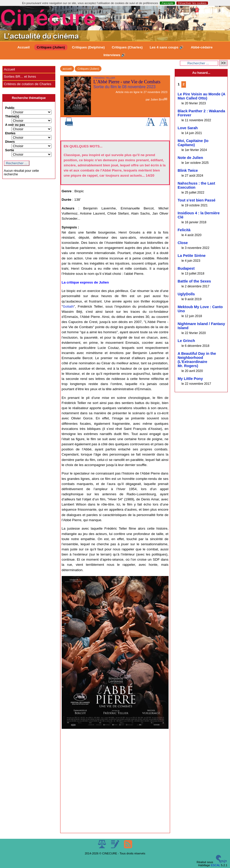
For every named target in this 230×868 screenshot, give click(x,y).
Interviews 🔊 (114, 55)
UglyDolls (186, 294)
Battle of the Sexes (194, 281)
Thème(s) (12, 116)
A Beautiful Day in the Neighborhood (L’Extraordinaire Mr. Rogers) (197, 360)
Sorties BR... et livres (20, 77)
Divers (10, 142)
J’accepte (167, 3)
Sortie (10, 150)
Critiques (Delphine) (88, 47)
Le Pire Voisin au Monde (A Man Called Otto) (201, 96)
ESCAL (215, 865)
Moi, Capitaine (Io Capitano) (193, 143)
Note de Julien (190, 158)
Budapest (186, 268)
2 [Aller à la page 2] (184, 84)
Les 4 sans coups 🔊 (167, 47)
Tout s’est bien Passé (196, 200)
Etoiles (10, 133)
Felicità (184, 230)
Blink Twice (188, 170)
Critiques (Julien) (51, 47)
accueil (67, 69)
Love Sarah (187, 128)
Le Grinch (186, 341)
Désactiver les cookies (192, 3)
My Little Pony (190, 379)
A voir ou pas (15, 125)
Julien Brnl (157, 99)
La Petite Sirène (191, 256)
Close (183, 243)
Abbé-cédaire (202, 47)
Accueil (24, 47)
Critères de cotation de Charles (28, 84)
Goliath (68, 306)
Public (10, 108)
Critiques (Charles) (127, 47)
